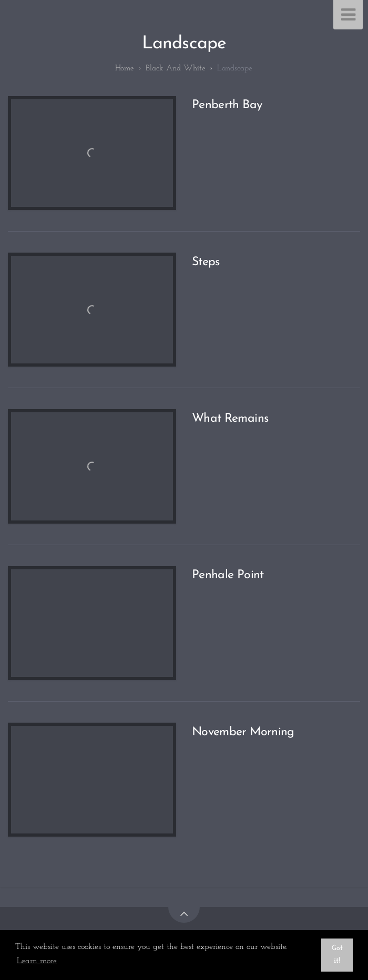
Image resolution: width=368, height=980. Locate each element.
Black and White (176, 69)
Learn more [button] (37, 961)
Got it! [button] (337, 955)
